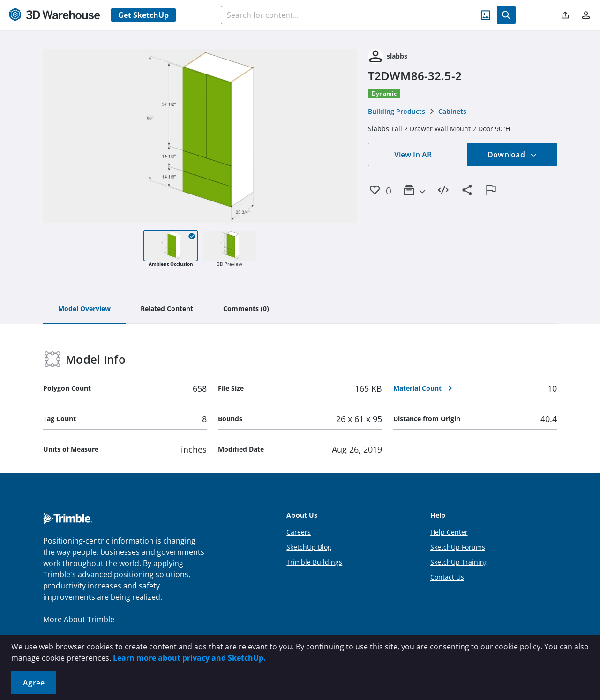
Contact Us (447, 577)
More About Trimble (79, 619)
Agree (34, 683)
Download (512, 155)
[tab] (84, 309)
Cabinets (452, 111)
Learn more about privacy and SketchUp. (189, 658)
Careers (299, 532)
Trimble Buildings (314, 562)
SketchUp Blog (309, 547)
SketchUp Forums (458, 547)
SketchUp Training (459, 562)
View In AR (413, 155)
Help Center (449, 532)
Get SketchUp (143, 15)
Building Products (397, 111)
